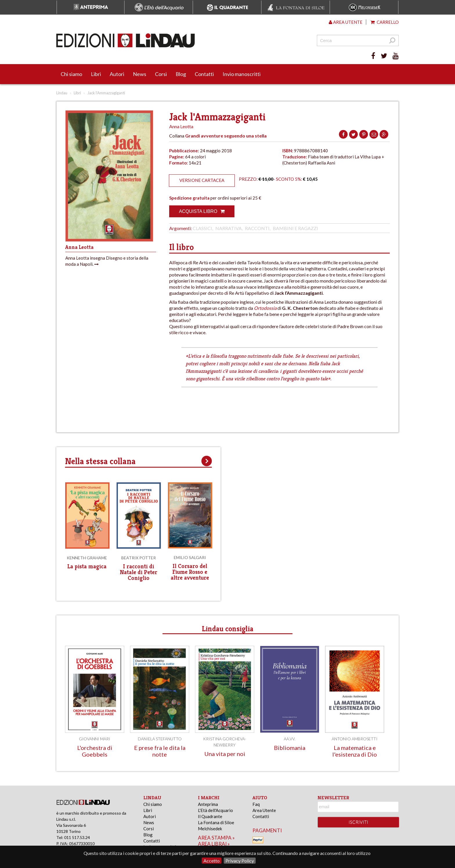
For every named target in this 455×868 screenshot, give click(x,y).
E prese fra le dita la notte (160, 751)
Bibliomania (290, 748)
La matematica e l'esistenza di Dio (355, 751)
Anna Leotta (181, 126)
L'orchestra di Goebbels (95, 751)
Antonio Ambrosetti (355, 739)
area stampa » (216, 838)
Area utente (346, 22)
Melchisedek (210, 829)
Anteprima (208, 804)
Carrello (385, 22)
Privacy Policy (240, 861)
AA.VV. (290, 739)
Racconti (257, 228)
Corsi (161, 74)
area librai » (214, 844)
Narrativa (229, 228)
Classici (202, 228)
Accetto (212, 861)
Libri (96, 74)
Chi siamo (71, 74)
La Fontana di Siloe (216, 822)
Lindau (62, 93)
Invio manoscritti (242, 74)
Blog (181, 74)
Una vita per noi (225, 754)
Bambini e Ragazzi (295, 228)
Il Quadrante (210, 816)
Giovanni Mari (95, 739)
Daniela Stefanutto (160, 739)
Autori (117, 74)
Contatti (204, 74)
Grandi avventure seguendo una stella (226, 136)
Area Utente (264, 810)
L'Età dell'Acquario (215, 810)
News (140, 74)
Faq (256, 804)
